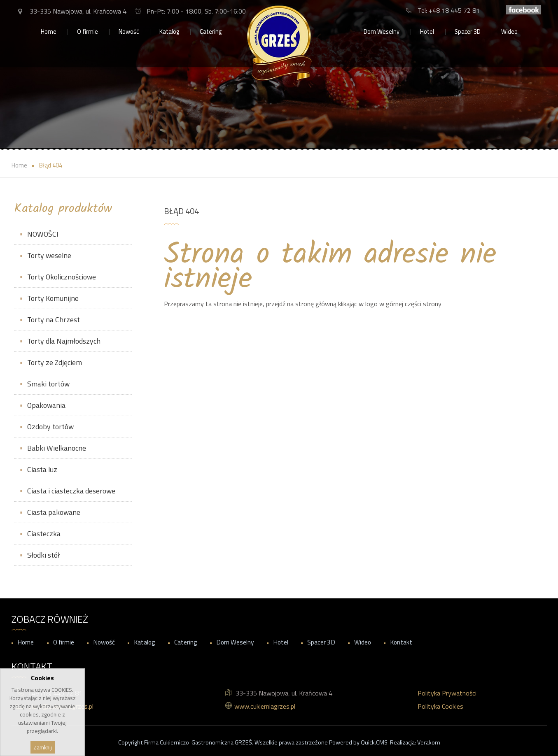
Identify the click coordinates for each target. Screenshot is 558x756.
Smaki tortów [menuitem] (48, 384)
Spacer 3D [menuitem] (468, 31)
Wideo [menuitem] (509, 31)
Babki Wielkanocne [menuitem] (57, 448)
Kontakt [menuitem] (401, 642)
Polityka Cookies (440, 706)
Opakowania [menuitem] (46, 405)
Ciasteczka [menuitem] (44, 534)
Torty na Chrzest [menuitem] (54, 320)
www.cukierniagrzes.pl (265, 706)
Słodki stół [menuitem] (43, 555)
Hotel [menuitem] (427, 31)
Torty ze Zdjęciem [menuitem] (55, 362)
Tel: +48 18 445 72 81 (449, 10)
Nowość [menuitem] (129, 31)
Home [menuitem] (49, 31)
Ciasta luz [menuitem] (42, 469)
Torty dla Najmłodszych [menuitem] (64, 341)
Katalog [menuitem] (169, 31)
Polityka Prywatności (447, 693)
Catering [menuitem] (211, 31)
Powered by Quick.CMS (358, 742)
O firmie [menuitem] (88, 31)
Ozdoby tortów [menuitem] (50, 427)
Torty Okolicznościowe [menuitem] (62, 277)
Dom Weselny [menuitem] (382, 31)
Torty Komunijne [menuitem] (53, 298)
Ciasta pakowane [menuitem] (54, 512)
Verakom (429, 742)
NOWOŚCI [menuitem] (43, 234)
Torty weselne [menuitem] (49, 255)
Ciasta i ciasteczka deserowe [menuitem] (71, 491)
